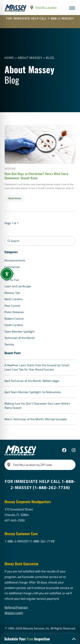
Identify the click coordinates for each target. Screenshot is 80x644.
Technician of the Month (20, 338)
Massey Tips (12, 293)
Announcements (15, 260)
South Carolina (14, 325)
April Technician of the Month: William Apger (32, 381)
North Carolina (14, 299)
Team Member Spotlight (20, 332)
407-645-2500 (15, 520)
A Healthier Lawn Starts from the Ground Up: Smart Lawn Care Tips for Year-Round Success (37, 367)
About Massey (30, 58)
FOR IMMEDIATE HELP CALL (40, 18)
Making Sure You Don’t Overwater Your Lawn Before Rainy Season (37, 406)
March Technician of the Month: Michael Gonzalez (36, 419)
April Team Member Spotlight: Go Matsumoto (33, 392)
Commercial (12, 267)
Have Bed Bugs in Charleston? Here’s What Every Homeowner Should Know (36, 176)
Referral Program (16, 607)
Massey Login (14, 613)
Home (9, 58)
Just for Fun (12, 280)
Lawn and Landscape (18, 286)
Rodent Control (14, 319)
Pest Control (12, 306)
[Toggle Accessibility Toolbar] (7, 274)
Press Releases (14, 312)
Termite (9, 344)
